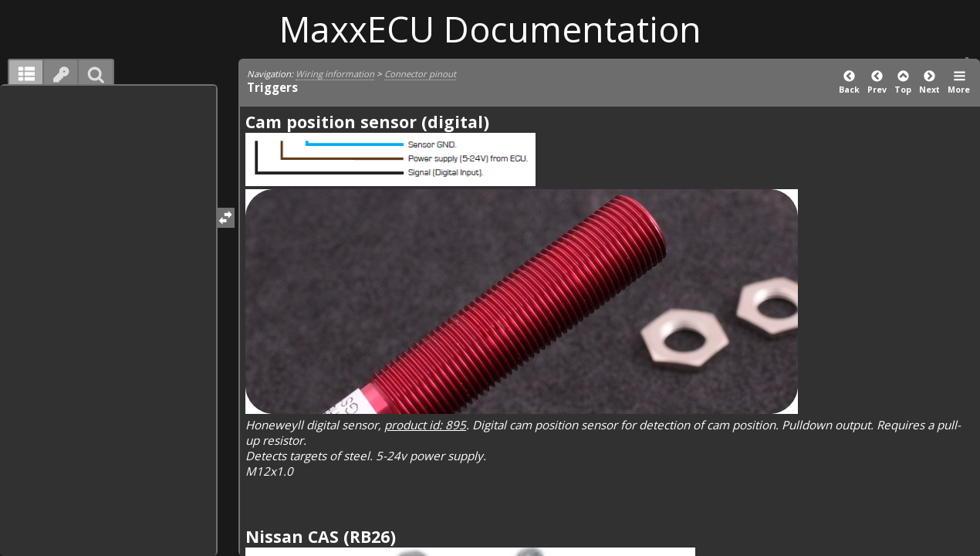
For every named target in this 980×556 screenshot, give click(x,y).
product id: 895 (425, 425)
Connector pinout (420, 74)
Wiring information (335, 74)
